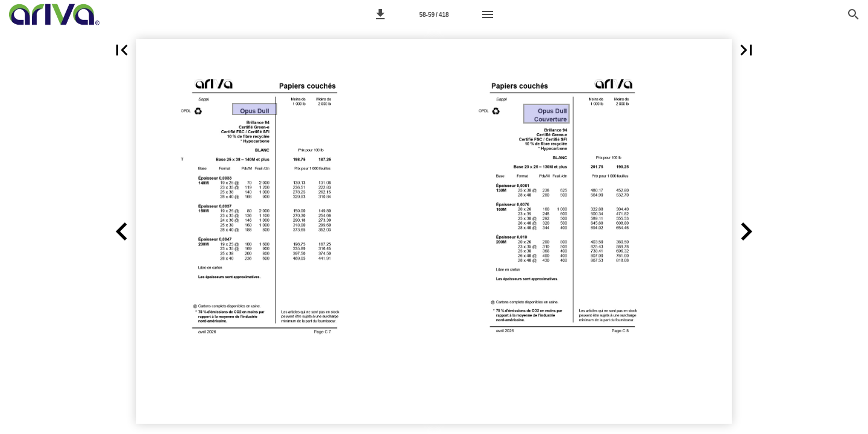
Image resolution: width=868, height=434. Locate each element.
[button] (380, 14)
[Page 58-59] (434, 14)
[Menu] (488, 14)
